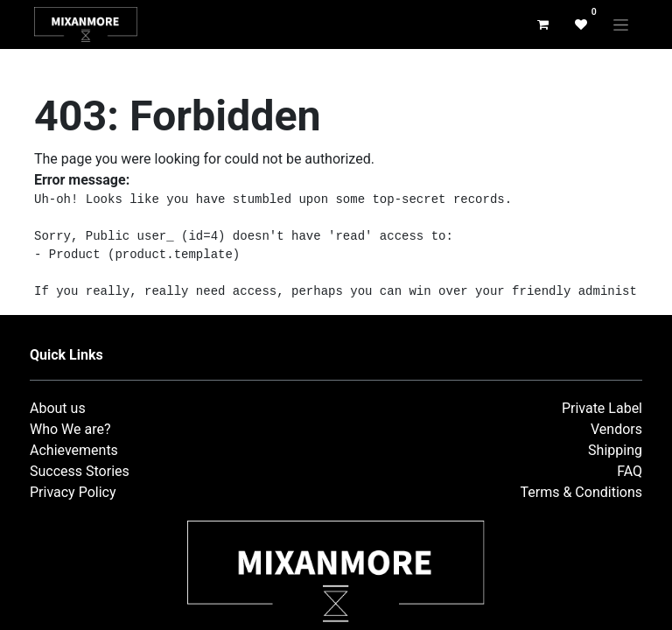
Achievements (74, 450)
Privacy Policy (73, 492)
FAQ (630, 471)
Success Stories (80, 471)
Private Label (602, 408)
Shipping (615, 450)
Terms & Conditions (582, 492)
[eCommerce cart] (542, 24)
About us (58, 408)
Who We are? (70, 429)
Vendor (613, 429)
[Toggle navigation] (621, 24)
